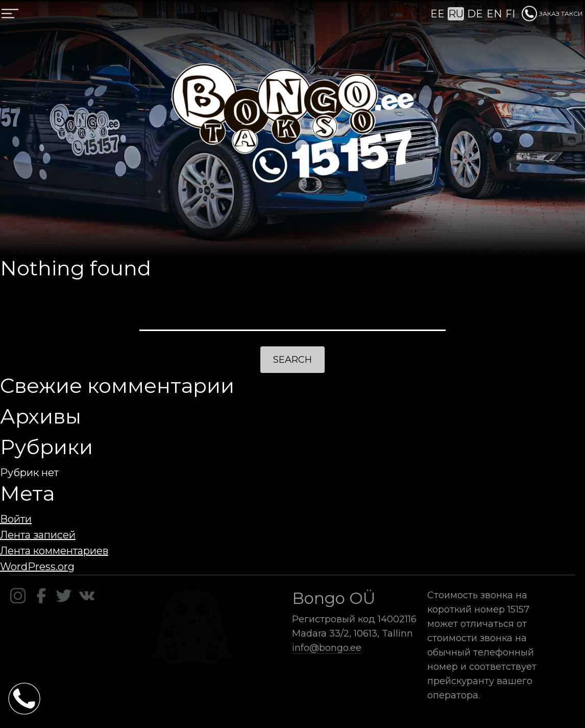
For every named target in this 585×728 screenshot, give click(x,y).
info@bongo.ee (327, 648)
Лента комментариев (54, 551)
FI (510, 14)
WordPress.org (37, 567)
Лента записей (38, 535)
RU (456, 14)
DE (475, 14)
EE (437, 14)
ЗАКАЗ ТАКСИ (552, 14)
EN (494, 14)
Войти (16, 519)
